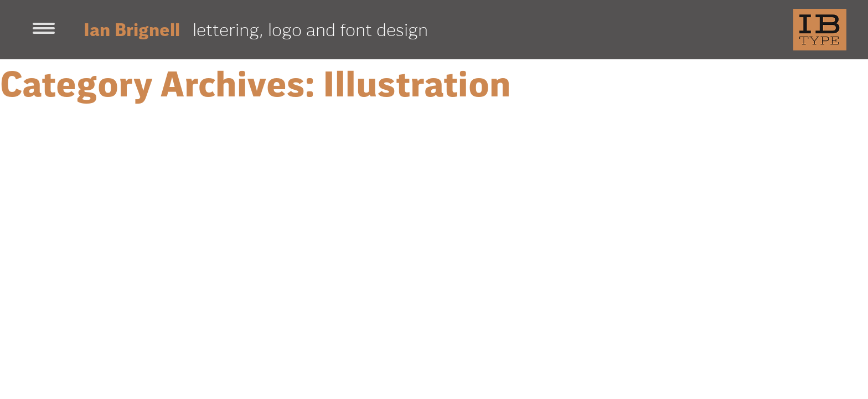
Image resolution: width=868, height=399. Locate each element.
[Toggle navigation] (44, 29)
